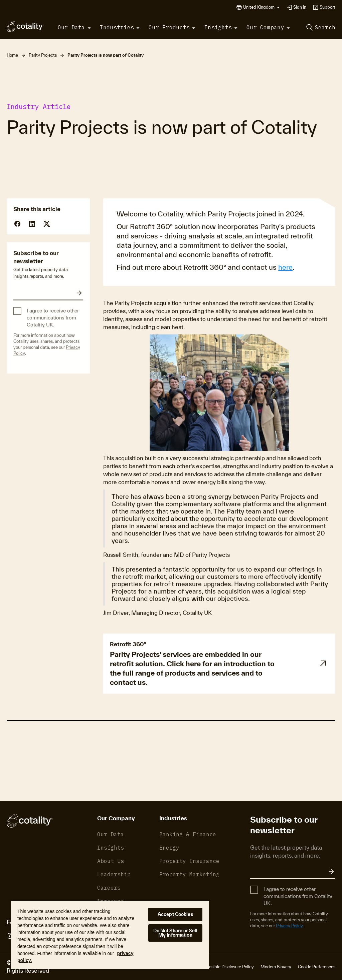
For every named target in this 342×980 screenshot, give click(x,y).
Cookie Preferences (317, 967)
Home (12, 55)
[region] (110, 935)
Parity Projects (43, 55)
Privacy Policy (289, 926)
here (285, 267)
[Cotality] (26, 27)
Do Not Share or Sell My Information (176, 933)
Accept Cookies (175, 914)
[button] (262, 7)
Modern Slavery (276, 967)
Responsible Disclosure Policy (225, 967)
